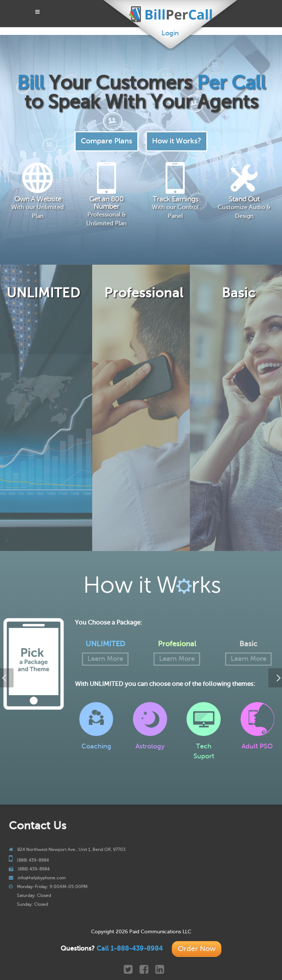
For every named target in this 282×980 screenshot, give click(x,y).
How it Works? (177, 141)
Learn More (105, 659)
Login (170, 33)
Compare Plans (106, 141)
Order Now (197, 949)
